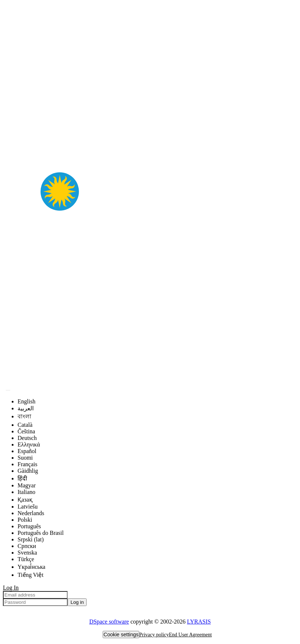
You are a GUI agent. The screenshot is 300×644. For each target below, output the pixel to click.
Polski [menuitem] (25, 520)
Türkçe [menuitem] (26, 559)
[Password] (35, 602)
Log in (77, 602)
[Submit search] (8, 390)
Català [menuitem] (25, 425)
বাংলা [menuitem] (24, 416)
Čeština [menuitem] (26, 431)
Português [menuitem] (29, 526)
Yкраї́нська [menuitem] (31, 567)
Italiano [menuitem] (26, 492)
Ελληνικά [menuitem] (29, 444)
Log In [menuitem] (11, 588)
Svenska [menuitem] (27, 553)
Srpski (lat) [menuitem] (31, 539)
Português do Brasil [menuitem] (41, 533)
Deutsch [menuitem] (27, 438)
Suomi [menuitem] (25, 458)
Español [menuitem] (27, 451)
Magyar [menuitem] (27, 485)
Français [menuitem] (27, 464)
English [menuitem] (26, 401)
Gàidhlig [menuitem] (28, 471)
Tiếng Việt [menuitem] (31, 575)
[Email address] (35, 595)
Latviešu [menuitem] (28, 507)
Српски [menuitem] (27, 546)
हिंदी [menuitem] (22, 478)
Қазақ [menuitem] (25, 500)
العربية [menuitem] (26, 408)
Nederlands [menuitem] (31, 513)
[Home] (150, 381)
